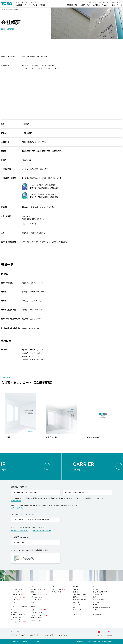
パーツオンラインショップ (97, 2)
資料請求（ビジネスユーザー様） (26, 492)
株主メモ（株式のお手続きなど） (102, 607)
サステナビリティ (78, 610)
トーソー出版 (111, 2)
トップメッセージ (98, 594)
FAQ (18, 2)
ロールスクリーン (38, 589)
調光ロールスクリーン (37, 592)
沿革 (74, 607)
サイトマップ (16, 642)
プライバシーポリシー (36, 642)
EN (117, 2)
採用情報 (96, 615)
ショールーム (76, 605)
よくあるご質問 (49, 635)
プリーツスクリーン (37, 597)
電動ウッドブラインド (38, 620)
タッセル (14, 602)
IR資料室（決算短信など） (101, 599)
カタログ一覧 (19, 543)
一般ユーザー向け (116, 5)
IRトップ (96, 589)
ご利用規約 (25, 642)
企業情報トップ (77, 589)
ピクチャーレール (18, 597)
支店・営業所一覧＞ (18, 508)
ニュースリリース (63, 635)
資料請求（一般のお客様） (75, 492)
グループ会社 (33, 5)
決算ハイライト (98, 597)
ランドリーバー (17, 594)
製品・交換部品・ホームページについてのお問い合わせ (31, 520)
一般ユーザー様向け (35, 635)
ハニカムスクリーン (37, 599)
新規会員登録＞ (16, 501)
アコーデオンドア (16, 617)
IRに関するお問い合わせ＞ (20, 531)
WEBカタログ (85, 5)
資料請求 (33, 2)
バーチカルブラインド (39, 594)
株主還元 (96, 605)
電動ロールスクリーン (37, 612)
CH (120, 2)
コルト (33, 602)
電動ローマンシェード (39, 615)
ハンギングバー (16, 592)
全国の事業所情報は (31, 219)
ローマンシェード (16, 612)
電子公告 (96, 610)
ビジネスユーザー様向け (18, 635)
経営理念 (75, 597)
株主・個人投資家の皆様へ (101, 592)
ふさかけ (16, 599)
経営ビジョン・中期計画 (80, 599)
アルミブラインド (56, 592)
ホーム (4, 10)
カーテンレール (17, 589)
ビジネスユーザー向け (100, 5)
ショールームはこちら (30, 224)
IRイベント (96, 602)
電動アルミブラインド (38, 618)
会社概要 (75, 592)
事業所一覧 (76, 602)
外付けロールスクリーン (18, 615)
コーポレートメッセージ (80, 594)
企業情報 (10, 10)
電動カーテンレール (39, 610)
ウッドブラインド (58, 589)
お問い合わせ (25, 2)
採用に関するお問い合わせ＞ (42, 531)
